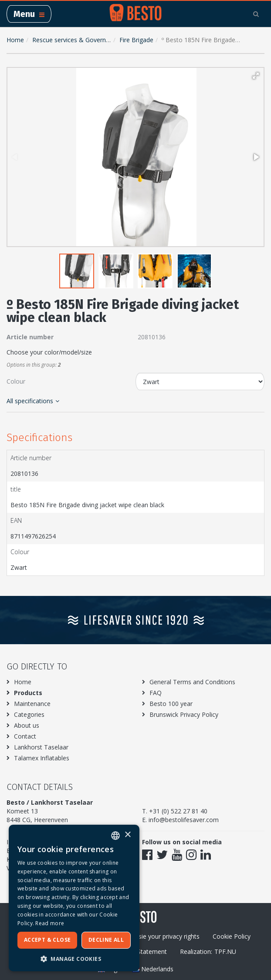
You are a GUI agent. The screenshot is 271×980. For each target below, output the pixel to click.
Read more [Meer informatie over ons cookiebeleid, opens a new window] (50, 923)
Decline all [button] (106, 940)
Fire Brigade (136, 40)
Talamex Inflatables (42, 758)
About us (27, 725)
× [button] (127, 835)
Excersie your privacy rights (161, 936)
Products (28, 693)
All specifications (33, 401)
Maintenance (32, 704)
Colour (16, 381)
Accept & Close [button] (47, 940)
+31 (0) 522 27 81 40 (178, 811)
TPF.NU (225, 952)
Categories (29, 714)
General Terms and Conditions (192, 682)
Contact (25, 736)
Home (15, 40)
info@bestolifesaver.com (184, 820)
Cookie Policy (232, 936)
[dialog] (74, 898)
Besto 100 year (171, 704)
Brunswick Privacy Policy (184, 714)
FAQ (156, 693)
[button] (256, 76)
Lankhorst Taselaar (41, 747)
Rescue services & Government (76, 40)
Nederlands (153, 969)
